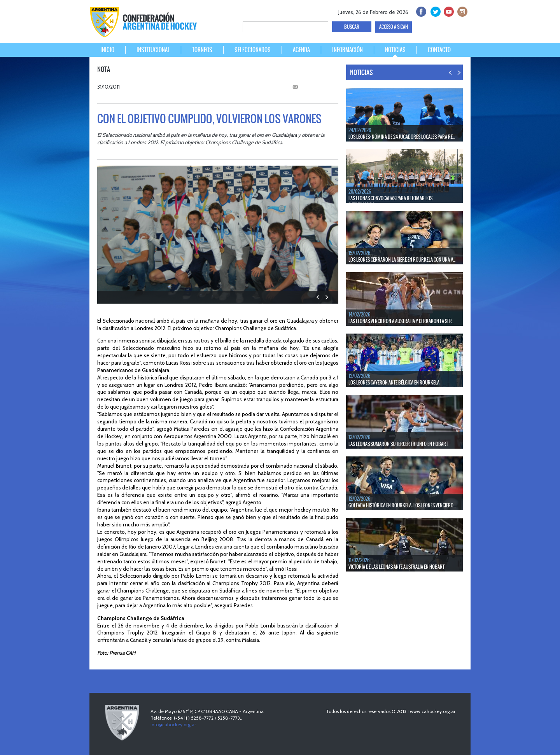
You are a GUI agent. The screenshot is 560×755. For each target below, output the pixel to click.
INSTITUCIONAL (153, 50)
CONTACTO (439, 50)
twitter (434, 11)
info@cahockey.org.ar (173, 724)
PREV (318, 297)
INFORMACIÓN (347, 50)
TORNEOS (202, 50)
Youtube (448, 11)
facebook (421, 11)
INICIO (107, 50)
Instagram (461, 11)
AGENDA (301, 50)
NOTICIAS (395, 50)
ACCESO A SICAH (394, 27)
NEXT (326, 297)
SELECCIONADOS (253, 50)
